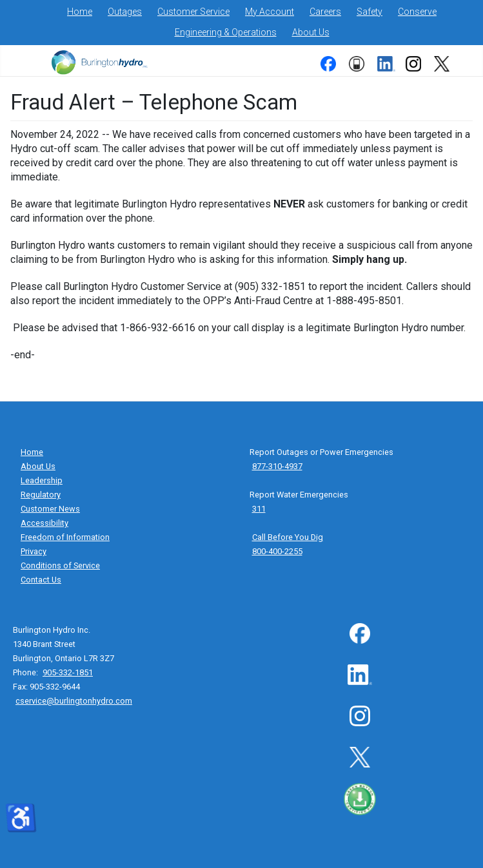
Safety (370, 12)
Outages (125, 12)
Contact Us (41, 580)
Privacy (34, 551)
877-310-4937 (277, 466)
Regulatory (41, 495)
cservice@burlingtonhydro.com (74, 701)
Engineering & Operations (226, 32)
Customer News (50, 509)
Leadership (42, 480)
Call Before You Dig (288, 537)
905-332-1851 (68, 672)
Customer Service (193, 12)
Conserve (417, 12)
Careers (325, 12)
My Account (270, 12)
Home (80, 12)
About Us (311, 32)
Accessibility (44, 523)
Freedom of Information (65, 537)
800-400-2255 (277, 551)
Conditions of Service (60, 565)
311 (259, 509)
